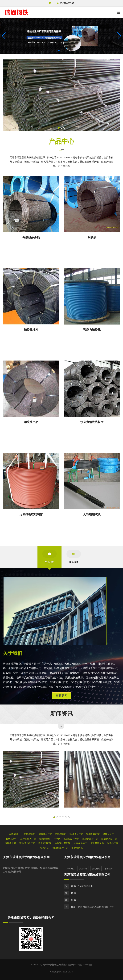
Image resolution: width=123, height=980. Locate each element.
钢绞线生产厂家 (60, 848)
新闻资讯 (61, 713)
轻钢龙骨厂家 (76, 834)
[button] (119, 36)
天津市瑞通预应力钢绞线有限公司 (27, 857)
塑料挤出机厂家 (27, 843)
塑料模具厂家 (45, 834)
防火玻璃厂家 (45, 843)
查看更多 (61, 695)
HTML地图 (88, 965)
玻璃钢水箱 (10, 843)
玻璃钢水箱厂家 (109, 839)
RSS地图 (78, 965)
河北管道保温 (97, 843)
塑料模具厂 (30, 834)
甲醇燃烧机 (77, 848)
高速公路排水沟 (71, 839)
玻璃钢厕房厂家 (90, 839)
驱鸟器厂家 (113, 843)
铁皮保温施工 (80, 843)
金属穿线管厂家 (63, 843)
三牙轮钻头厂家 (28, 839)
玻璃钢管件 (45, 839)
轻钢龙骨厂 (108, 834)
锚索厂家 (45, 848)
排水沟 (57, 839)
